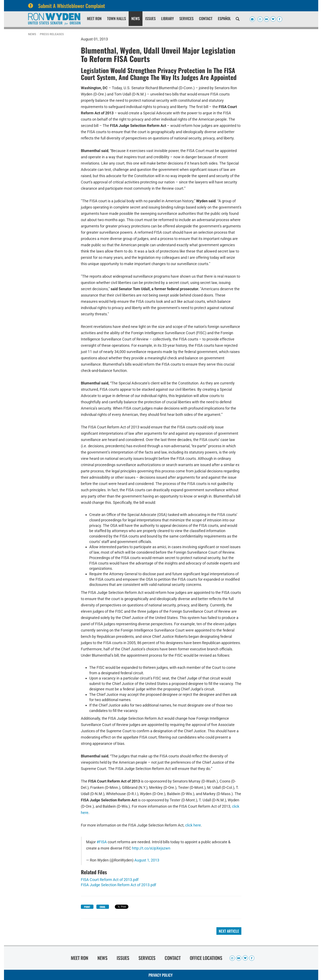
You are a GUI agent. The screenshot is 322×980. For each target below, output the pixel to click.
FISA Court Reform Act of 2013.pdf (110, 880)
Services (186, 18)
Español (224, 18)
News (136, 18)
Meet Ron (94, 18)
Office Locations (206, 958)
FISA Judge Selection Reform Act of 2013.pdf (118, 885)
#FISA (102, 842)
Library (167, 18)
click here (193, 825)
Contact (206, 18)
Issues (150, 18)
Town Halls (116, 18)
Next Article (229, 931)
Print (87, 907)
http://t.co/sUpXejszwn (151, 848)
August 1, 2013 (147, 860)
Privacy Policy (161, 975)
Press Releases (52, 34)
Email (103, 907)
